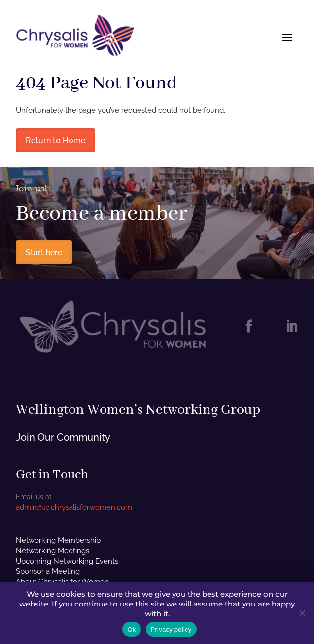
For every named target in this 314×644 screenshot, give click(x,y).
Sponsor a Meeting (48, 571)
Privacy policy (171, 629)
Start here (44, 252)
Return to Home (55, 140)
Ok (131, 629)
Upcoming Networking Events (67, 561)
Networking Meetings (52, 551)
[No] (302, 613)
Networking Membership (58, 540)
